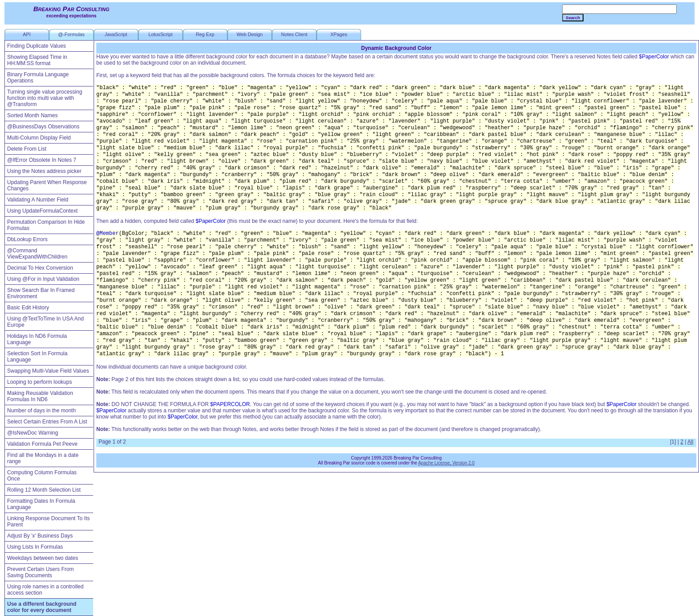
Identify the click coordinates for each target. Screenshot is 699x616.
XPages (339, 34)
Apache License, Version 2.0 (446, 463)
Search (573, 18)
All (690, 442)
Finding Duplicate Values (37, 46)
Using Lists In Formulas (35, 547)
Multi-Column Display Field (39, 138)
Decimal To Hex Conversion (40, 268)
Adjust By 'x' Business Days (40, 536)
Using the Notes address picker (44, 171)
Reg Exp (205, 34)
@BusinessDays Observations (43, 127)
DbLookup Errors (27, 239)
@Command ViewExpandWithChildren (37, 254)
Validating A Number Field (38, 200)
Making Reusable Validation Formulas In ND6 (40, 396)
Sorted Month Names (32, 115)
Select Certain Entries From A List (47, 422)
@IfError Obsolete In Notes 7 (42, 160)
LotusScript (160, 34)
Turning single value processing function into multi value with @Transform (45, 98)
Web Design (250, 34)
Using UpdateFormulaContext (42, 211)
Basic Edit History (28, 308)
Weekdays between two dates (43, 558)
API (27, 34)
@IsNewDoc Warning (33, 433)
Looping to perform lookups (39, 382)
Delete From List (27, 149)
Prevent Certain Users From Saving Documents (40, 572)
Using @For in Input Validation (43, 279)
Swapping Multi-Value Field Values (48, 371)
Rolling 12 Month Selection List (44, 490)
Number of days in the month (41, 411)
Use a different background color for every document (42, 607)
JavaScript (116, 34)
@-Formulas (71, 34)
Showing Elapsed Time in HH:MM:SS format (37, 60)
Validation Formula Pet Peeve (42, 444)
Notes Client (294, 34)
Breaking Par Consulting (72, 9)
